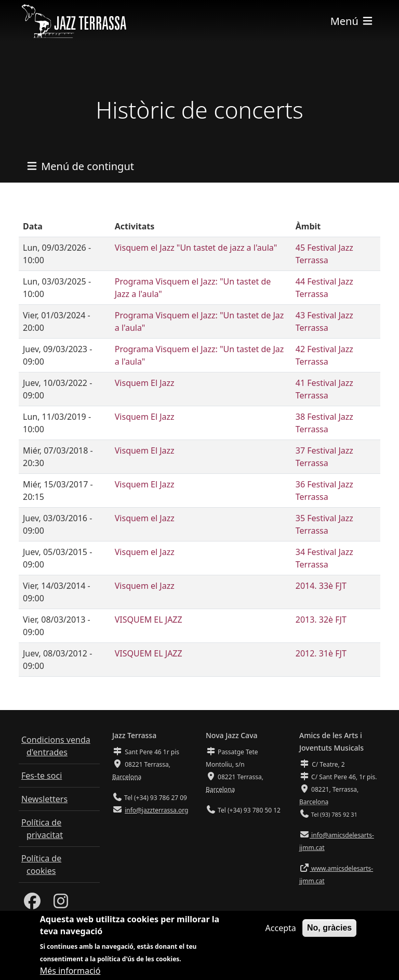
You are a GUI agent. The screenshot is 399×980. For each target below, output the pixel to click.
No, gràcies (329, 932)
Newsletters (44, 799)
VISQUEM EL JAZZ (149, 620)
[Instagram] (61, 904)
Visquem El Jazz (145, 383)
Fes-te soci (42, 776)
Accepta (281, 933)
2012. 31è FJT (321, 653)
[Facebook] (32, 904)
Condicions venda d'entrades (56, 746)
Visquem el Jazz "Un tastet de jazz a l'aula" (196, 248)
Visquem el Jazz (145, 518)
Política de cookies (41, 865)
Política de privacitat (42, 829)
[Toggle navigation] (352, 21)
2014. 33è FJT (321, 586)
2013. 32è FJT (321, 620)
